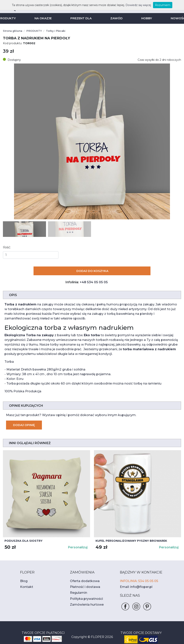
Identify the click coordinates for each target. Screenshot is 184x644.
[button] (176, 141)
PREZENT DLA (81, 18)
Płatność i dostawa (83, 582)
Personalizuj (78, 543)
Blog (23, 576)
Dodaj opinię (24, 420)
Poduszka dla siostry (22, 536)
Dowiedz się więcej (134, 5)
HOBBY (145, 18)
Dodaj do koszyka (92, 271)
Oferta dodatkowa (82, 576)
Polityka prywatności (84, 594)
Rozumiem (156, 5)
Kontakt (25, 582)
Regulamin (77, 588)
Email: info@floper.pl (134, 582)
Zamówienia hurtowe (84, 600)
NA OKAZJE (44, 18)
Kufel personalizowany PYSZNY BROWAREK (129, 536)
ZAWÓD (116, 18)
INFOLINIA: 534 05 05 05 (138, 576)
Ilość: (7, 247)
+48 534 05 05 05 (93, 282)
